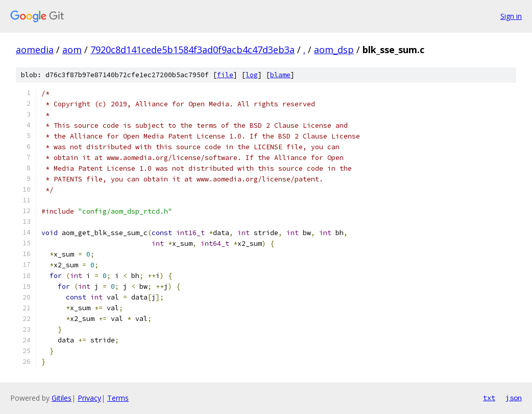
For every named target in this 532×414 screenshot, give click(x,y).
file (225, 75)
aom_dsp (334, 50)
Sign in (511, 16)
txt (489, 398)
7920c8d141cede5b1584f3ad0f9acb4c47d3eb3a (192, 50)
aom (72, 50)
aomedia (35, 50)
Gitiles (62, 398)
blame (280, 75)
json (514, 398)
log (252, 75)
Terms (118, 398)
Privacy (89, 398)
